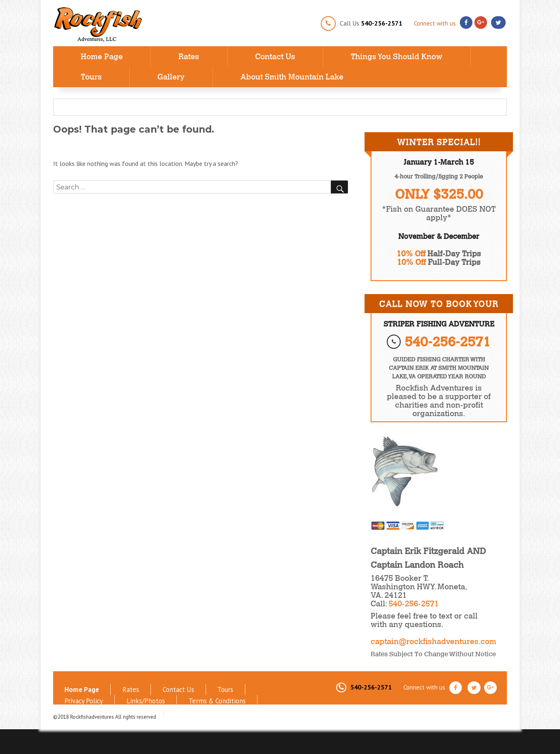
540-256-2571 (382, 23)
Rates (189, 56)
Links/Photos (78, 696)
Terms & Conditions (136, 696)
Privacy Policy (227, 688)
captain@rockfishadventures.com (433, 641)
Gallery (171, 77)
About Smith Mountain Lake (292, 77)
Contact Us (275, 56)
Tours (91, 77)
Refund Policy (231, 696)
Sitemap (188, 696)
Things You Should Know (397, 56)
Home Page (102, 56)
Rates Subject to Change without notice (433, 654)
